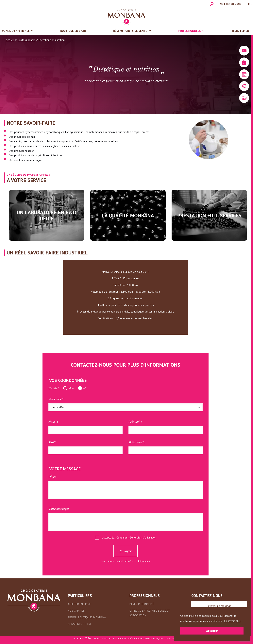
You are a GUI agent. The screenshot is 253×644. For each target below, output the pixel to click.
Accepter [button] (212, 631)
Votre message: (59, 509)
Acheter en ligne (230, 4)
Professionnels (189, 31)
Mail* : (53, 442)
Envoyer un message (219, 606)
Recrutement (241, 31)
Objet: (52, 477)
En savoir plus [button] (232, 621)
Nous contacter (102, 638)
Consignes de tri (79, 624)
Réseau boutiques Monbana (87, 617)
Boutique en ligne (73, 31)
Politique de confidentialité (128, 638)
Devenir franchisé (142, 604)
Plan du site (173, 638)
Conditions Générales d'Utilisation (136, 538)
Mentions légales (154, 638)
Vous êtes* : (56, 399)
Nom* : (53, 422)
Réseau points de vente (130, 31)
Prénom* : (135, 422)
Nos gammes (76, 611)
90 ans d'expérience (16, 31)
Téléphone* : (137, 442)
